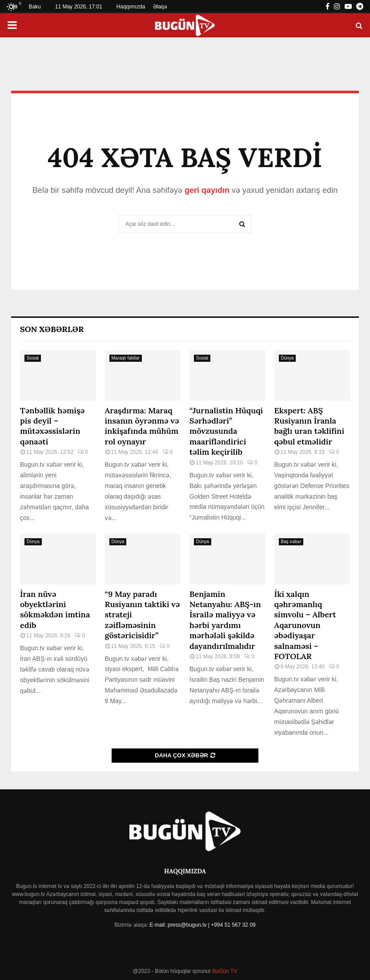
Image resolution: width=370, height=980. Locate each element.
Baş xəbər (291, 542)
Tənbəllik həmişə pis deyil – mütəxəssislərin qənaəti (52, 426)
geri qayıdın (207, 190)
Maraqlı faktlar (126, 358)
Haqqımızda (131, 7)
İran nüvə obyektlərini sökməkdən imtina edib (55, 610)
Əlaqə (160, 7)
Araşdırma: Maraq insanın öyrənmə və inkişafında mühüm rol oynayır (142, 426)
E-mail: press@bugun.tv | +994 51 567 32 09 (202, 925)
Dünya (288, 358)
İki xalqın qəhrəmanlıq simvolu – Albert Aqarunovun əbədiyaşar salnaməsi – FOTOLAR (305, 625)
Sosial (33, 358)
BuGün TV (224, 971)
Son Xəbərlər (52, 329)
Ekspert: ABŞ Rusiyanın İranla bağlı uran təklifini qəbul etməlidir (310, 426)
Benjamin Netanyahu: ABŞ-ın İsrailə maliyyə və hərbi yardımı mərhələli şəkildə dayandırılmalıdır (225, 620)
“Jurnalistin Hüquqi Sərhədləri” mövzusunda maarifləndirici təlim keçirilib (226, 431)
